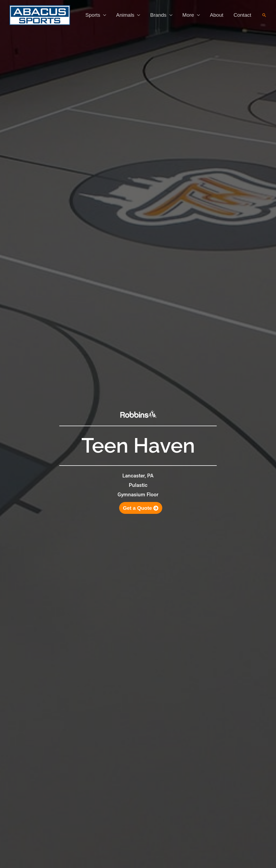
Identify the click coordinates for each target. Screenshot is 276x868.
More (188, 15)
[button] (264, 15)
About (217, 15)
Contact (242, 15)
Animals (125, 15)
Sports (93, 15)
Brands (158, 15)
